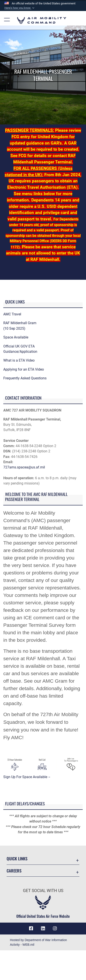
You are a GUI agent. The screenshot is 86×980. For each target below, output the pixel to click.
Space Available (16, 337)
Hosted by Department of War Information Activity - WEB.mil (38, 942)
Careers (14, 871)
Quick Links (17, 858)
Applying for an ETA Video (24, 369)
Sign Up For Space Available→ (27, 777)
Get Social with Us (43, 891)
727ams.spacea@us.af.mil (24, 467)
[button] (20, 8)
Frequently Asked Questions (25, 378)
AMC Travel (12, 314)
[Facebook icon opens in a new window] (31, 929)
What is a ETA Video (19, 360)
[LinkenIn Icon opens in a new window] (43, 929)
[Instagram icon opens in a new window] (55, 929)
